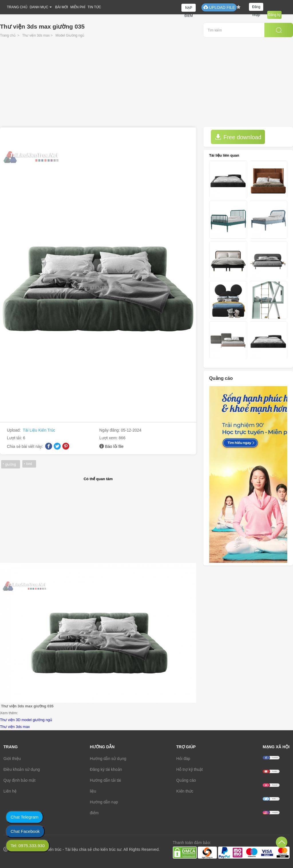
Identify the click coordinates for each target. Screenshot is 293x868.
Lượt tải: (15, 438)
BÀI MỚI (62, 7)
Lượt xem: (109, 438)
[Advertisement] (146, 84)
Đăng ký (274, 15)
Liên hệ (10, 791)
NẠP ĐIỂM (189, 9)
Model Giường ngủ (70, 35)
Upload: (14, 430)
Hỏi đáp (183, 759)
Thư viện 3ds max (36, 35)
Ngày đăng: (110, 430)
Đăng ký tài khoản (106, 769)
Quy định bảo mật (19, 780)
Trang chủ (8, 35)
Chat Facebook (25, 831)
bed (29, 464)
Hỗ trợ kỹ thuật (190, 769)
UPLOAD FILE (219, 7)
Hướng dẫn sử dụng (108, 759)
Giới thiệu (12, 759)
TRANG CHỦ (17, 7)
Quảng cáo (186, 780)
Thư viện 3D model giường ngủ (26, 720)
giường (11, 464)
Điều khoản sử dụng (22, 769)
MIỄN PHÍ (78, 7)
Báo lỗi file (114, 446)
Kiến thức (185, 791)
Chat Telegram (24, 817)
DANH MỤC (39, 7)
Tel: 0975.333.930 (28, 846)
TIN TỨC (94, 7)
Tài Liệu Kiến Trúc (39, 430)
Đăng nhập (256, 8)
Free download (238, 137)
